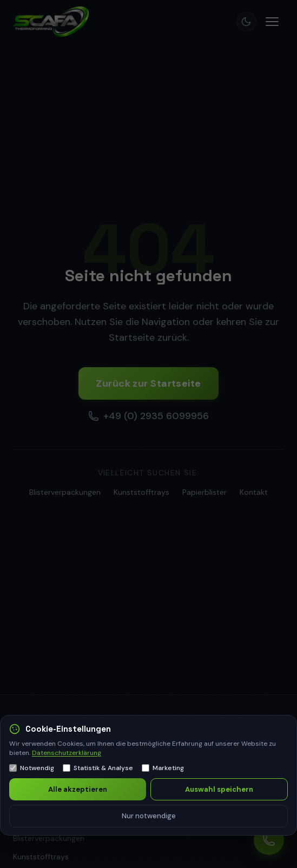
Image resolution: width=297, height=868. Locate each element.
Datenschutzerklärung (67, 753)
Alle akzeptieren (78, 789)
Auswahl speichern (219, 789)
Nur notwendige (149, 816)
